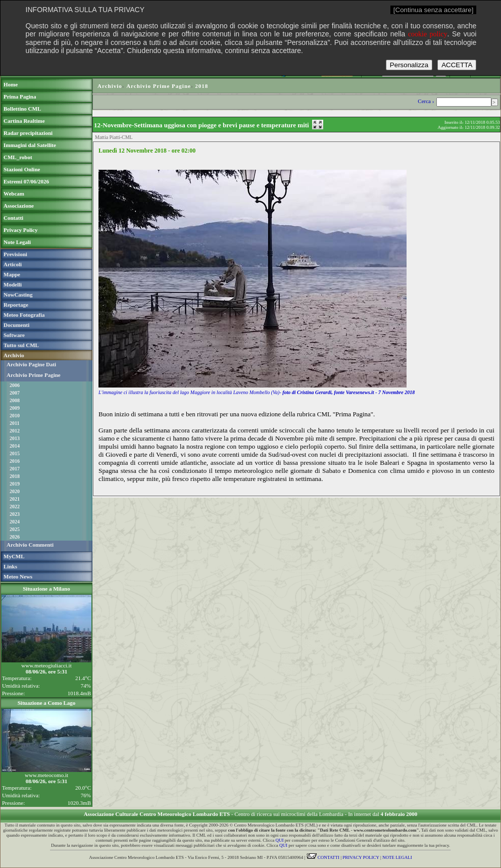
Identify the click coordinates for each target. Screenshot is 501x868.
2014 (15, 446)
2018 (15, 476)
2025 (15, 529)
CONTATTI (323, 857)
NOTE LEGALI (397, 857)
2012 (15, 431)
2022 (15, 507)
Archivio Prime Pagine (34, 375)
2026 (15, 537)
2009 (15, 408)
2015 (15, 453)
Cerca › (427, 101)
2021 (15, 499)
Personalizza (409, 65)
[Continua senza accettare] (434, 10)
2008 (15, 400)
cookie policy (428, 34)
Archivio (110, 86)
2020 (15, 491)
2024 (15, 522)
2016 (15, 461)
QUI (280, 840)
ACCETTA (457, 65)
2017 (15, 469)
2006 (15, 385)
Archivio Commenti (30, 545)
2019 (15, 484)
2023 (15, 514)
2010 (15, 416)
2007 (15, 393)
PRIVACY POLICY (361, 857)
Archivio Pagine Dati (31, 364)
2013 (15, 438)
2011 (14, 423)
